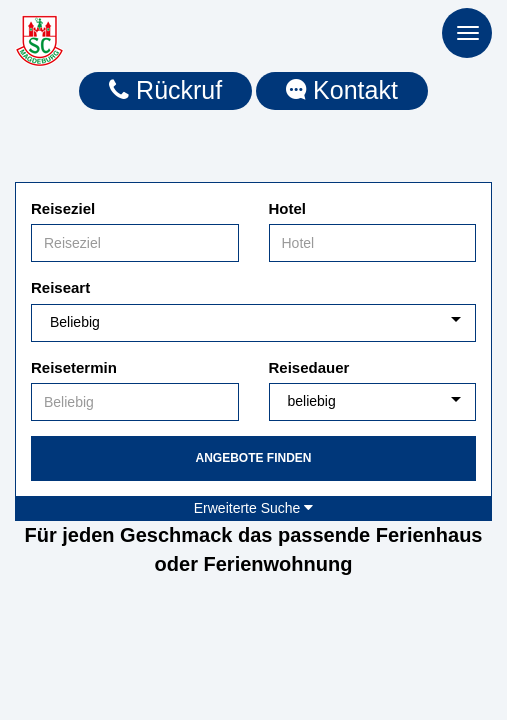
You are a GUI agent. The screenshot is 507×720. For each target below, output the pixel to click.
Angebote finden (253, 458)
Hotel (288, 208)
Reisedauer (309, 367)
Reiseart (60, 287)
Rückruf (165, 90)
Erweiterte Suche (254, 508)
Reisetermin (74, 367)
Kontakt (342, 90)
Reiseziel (63, 208)
